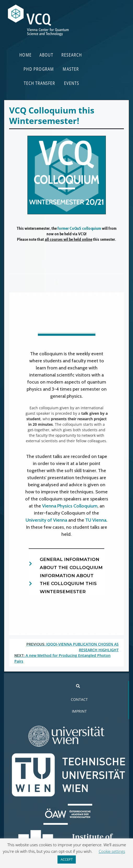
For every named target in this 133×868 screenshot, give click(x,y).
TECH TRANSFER (39, 83)
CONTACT (79, 699)
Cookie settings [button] (112, 851)
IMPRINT (79, 711)
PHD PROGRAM (39, 69)
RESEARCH (72, 55)
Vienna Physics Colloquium (70, 506)
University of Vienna (46, 520)
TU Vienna (96, 520)
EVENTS (72, 83)
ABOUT (46, 55)
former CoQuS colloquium (79, 228)
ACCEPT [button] (67, 859)
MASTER (71, 69)
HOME (26, 55)
